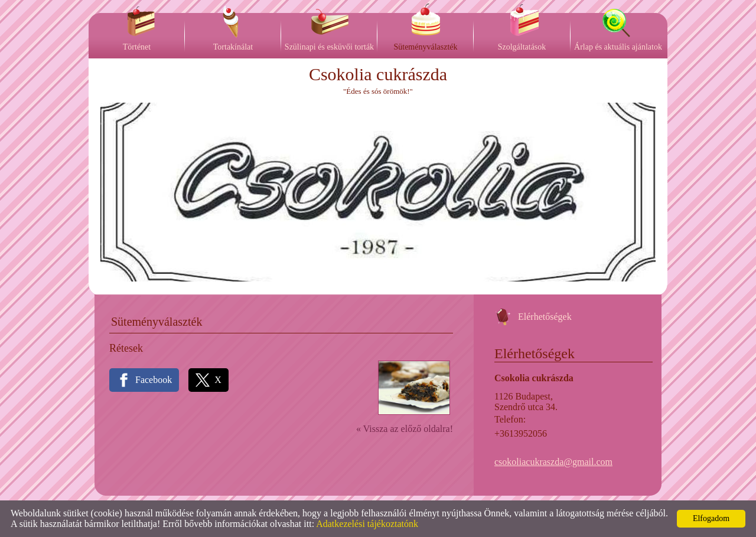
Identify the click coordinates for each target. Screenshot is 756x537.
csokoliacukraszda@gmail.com (553, 462)
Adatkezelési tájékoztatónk (367, 524)
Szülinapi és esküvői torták (329, 47)
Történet (137, 47)
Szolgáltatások (522, 47)
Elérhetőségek (545, 317)
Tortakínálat (233, 47)
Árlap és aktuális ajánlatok (618, 47)
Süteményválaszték (425, 47)
